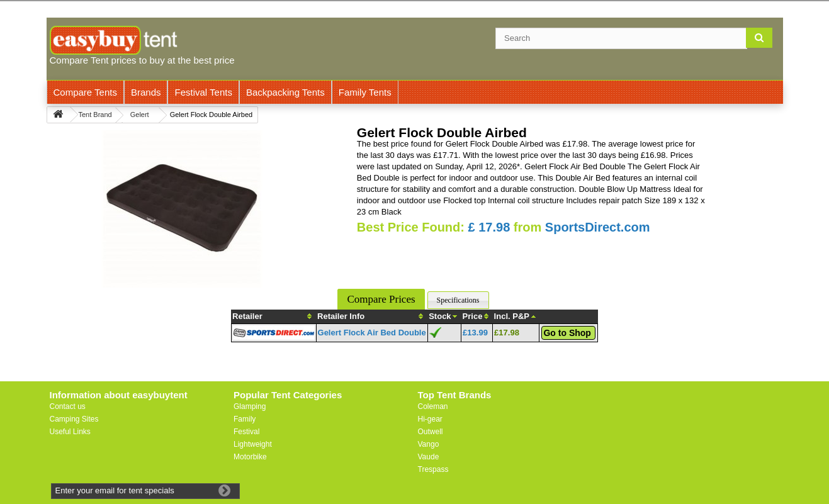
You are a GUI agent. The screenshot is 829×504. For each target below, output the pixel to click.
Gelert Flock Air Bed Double (372, 333)
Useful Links (70, 432)
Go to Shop (567, 333)
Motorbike (250, 457)
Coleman (433, 406)
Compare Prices (381, 299)
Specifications (458, 300)
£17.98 (507, 333)
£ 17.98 (489, 227)
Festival (246, 432)
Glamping (250, 406)
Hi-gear (430, 419)
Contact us (68, 406)
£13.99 (475, 333)
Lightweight (253, 444)
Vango (429, 444)
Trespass (433, 469)
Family (245, 419)
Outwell (431, 432)
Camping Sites (74, 419)
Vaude (429, 457)
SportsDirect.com (598, 227)
